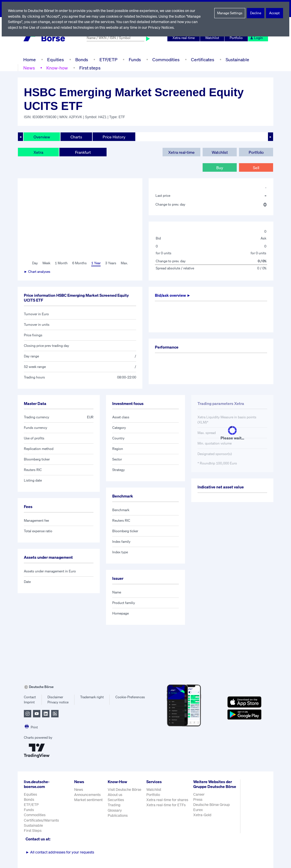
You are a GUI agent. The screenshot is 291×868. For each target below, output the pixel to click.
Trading (114, 805)
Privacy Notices (163, 27)
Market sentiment (88, 800)
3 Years (111, 263)
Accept (275, 13)
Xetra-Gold (203, 820)
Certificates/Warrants (41, 820)
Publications (118, 815)
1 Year (96, 263)
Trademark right (92, 697)
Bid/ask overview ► (173, 295)
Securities (116, 800)
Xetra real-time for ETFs (167, 805)
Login (257, 38)
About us (115, 795)
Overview (42, 137)
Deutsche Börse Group (213, 809)
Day (35, 263)
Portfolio (237, 38)
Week (47, 263)
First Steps (33, 831)
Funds (135, 59)
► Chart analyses (37, 272)
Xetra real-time (185, 38)
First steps (89, 68)
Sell (256, 167)
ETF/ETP (108, 59)
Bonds (81, 59)
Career (199, 799)
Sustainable (237, 59)
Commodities (166, 59)
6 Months (79, 263)
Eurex (199, 815)
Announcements (88, 795)
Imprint (29, 702)
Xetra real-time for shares (168, 800)
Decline (256, 13)
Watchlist (213, 38)
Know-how (57, 68)
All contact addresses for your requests (60, 852)
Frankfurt (83, 152)
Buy (220, 167)
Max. (125, 263)
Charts (76, 137)
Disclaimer (55, 697)
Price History (114, 137)
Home (29, 59)
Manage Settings (230, 13)
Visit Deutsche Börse (125, 790)
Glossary (115, 810)
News (29, 68)
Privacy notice (58, 702)
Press (198, 804)
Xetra (38, 152)
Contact (30, 697)
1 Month (62, 263)
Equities (55, 59)
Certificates (202, 59)
